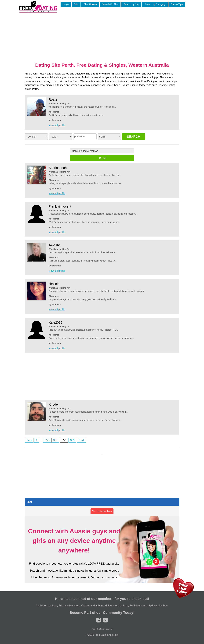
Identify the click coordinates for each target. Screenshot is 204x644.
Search (133, 137)
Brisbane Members (69, 606)
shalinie (54, 284)
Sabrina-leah (58, 168)
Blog (93, 629)
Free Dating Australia (106, 635)
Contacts (100, 629)
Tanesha (55, 245)
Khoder (54, 404)
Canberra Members (92, 606)
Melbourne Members (116, 606)
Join (76, 4)
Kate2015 (55, 322)
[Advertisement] (102, 35)
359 (72, 440)
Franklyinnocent (60, 206)
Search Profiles (110, 4)
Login (66, 4)
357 (55, 440)
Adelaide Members (46, 606)
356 (47, 440)
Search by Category (155, 4)
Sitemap (109, 629)
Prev (29, 440)
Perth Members (138, 606)
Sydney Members (158, 606)
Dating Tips (177, 4)
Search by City (131, 4)
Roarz (53, 99)
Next (81, 440)
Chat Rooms (90, 4)
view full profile (57, 125)
